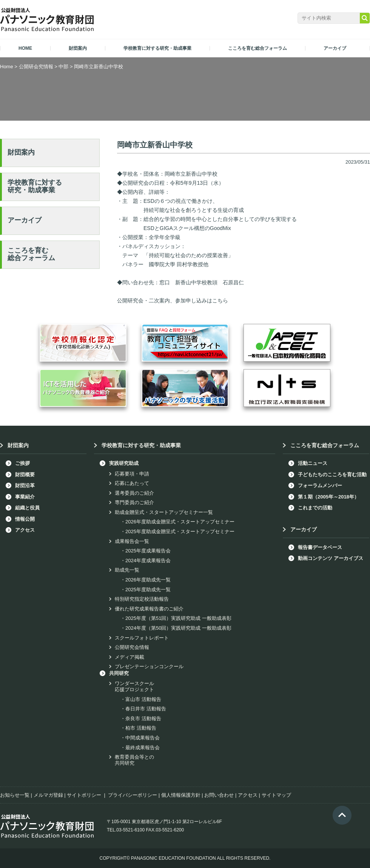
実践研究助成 (124, 463)
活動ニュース (313, 463)
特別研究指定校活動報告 (142, 599)
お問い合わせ (219, 795)
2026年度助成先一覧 (148, 580)
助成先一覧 (127, 570)
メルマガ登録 (48, 795)
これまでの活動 (315, 508)
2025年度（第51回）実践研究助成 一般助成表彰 (178, 618)
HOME (25, 48)
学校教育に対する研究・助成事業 (35, 186)
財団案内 (21, 152)
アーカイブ (25, 220)
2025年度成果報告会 (148, 551)
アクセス (25, 530)
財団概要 (25, 475)
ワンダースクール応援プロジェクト (134, 686)
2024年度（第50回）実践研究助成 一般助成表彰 (178, 628)
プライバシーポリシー (133, 795)
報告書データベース (320, 547)
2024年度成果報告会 (148, 561)
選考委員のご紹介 (134, 493)
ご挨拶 (22, 463)
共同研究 (119, 673)
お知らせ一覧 (15, 795)
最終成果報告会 (143, 748)
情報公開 (25, 519)
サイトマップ (276, 795)
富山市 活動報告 (143, 699)
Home (7, 67)
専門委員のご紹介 (134, 502)
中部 (63, 67)
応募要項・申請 (132, 474)
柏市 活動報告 (141, 728)
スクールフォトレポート (142, 638)
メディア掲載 (129, 657)
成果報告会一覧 (132, 541)
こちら (220, 301)
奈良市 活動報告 (143, 718)
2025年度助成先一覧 (148, 590)
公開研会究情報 (36, 67)
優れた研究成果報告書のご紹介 (149, 609)
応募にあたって (132, 483)
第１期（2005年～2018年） (328, 497)
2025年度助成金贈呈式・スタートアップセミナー (180, 531)
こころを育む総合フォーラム (31, 254)
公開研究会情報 (132, 647)
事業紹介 (25, 497)
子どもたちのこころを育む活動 (332, 475)
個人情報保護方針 (181, 795)
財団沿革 (25, 485)
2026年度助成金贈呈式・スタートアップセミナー (180, 522)
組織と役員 (27, 508)
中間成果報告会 (143, 738)
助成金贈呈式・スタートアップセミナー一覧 (164, 512)
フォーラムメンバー (320, 485)
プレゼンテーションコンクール (149, 666)
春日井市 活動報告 (146, 709)
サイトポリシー (84, 795)
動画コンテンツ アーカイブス (331, 558)
